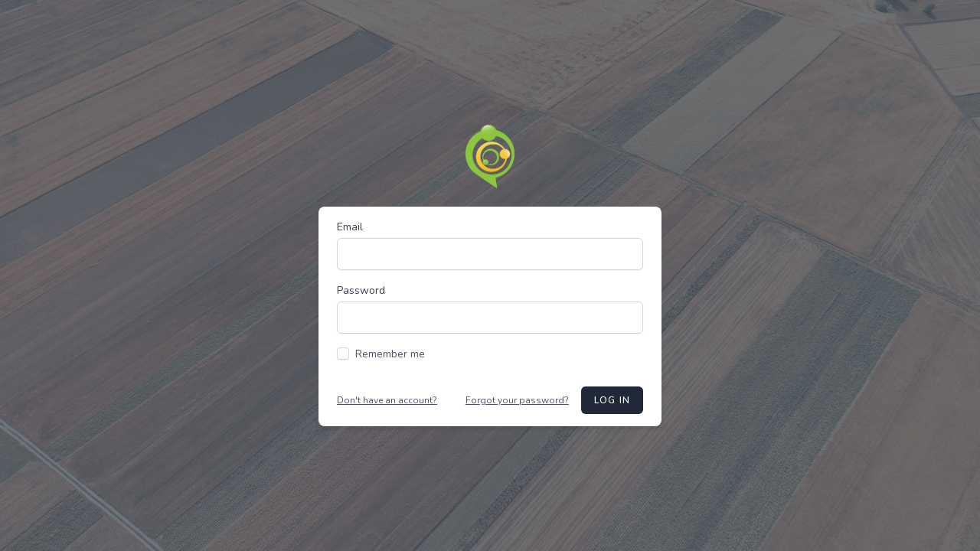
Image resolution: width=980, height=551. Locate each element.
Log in (612, 400)
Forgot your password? (517, 400)
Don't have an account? (387, 400)
